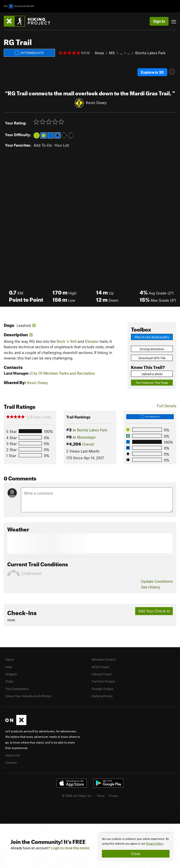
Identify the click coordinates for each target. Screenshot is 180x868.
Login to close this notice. (71, 848)
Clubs (9, 681)
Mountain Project (104, 659)
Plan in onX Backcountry (152, 337)
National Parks (102, 696)
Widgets (11, 674)
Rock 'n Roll (67, 341)
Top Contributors (17, 689)
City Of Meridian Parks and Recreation (63, 373)
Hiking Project (102, 674)
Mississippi (86, 437)
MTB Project (100, 667)
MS (112, 53)
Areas (99, 53)
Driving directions (152, 349)
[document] (136, 847)
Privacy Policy (154, 844)
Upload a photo (152, 374)
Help (9, 667)
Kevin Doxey (96, 103)
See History (150, 587)
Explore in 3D (152, 72)
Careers (11, 762)
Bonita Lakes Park (150, 53)
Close (136, 854)
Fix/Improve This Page (152, 383)
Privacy (114, 796)
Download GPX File (152, 358)
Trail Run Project (103, 681)
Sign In (159, 21)
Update (157, 581)
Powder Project (102, 689)
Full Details (167, 406)
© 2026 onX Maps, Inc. (77, 796)
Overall (88, 444)
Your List (62, 145)
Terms (101, 796)
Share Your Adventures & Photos (28, 696)
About (9, 659)
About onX (13, 755)
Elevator (92, 341)
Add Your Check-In (154, 611)
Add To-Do (43, 145)
